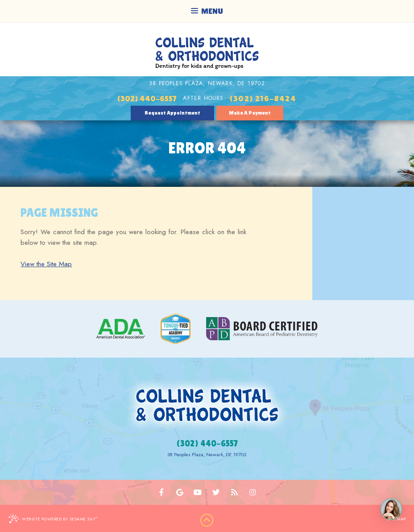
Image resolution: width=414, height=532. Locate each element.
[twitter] (216, 492)
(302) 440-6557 (147, 98)
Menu (207, 11)
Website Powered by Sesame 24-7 (53, 519)
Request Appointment (172, 113)
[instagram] (252, 492)
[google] (180, 492)
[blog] (234, 492)
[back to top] (207, 520)
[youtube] (198, 492)
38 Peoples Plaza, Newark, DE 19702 (207, 83)
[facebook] (162, 492)
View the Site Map (46, 264)
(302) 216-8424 (263, 98)
